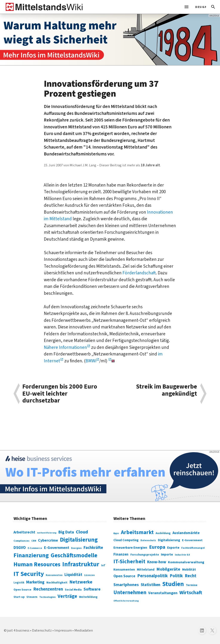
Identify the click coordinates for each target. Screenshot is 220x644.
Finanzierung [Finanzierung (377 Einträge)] (31, 555)
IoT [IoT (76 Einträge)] (103, 565)
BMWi (91, 361)
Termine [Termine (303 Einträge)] (192, 585)
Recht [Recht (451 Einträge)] (191, 576)
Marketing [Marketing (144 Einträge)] (35, 582)
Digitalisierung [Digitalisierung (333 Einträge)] (169, 540)
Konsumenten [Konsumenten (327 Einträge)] (124, 570)
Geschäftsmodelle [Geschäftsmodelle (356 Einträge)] (74, 555)
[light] (199, 7)
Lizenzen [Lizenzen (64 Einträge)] (89, 575)
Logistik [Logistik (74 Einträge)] (19, 583)
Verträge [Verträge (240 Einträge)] (67, 596)
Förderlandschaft (139, 273)
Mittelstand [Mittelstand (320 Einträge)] (146, 570)
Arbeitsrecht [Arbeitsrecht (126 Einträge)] (24, 532)
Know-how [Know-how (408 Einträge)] (157, 562)
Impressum (63, 630)
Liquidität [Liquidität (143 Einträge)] (73, 575)
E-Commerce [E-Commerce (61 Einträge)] (35, 548)
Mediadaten (84, 630)
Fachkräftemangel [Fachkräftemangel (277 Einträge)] (193, 548)
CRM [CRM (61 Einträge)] (34, 541)
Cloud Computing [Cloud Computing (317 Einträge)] (126, 540)
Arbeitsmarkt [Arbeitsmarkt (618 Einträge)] (137, 532)
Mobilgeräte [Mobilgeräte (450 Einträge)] (168, 569)
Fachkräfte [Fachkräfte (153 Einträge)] (93, 548)
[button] (213, 7)
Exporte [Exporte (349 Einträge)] (173, 548)
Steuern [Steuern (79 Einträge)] (32, 597)
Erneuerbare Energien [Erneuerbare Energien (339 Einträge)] (130, 548)
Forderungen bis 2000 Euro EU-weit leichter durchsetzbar (60, 394)
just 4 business (18, 630)
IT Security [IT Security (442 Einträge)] (29, 574)
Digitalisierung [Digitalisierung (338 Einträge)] (79, 540)
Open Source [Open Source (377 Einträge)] (124, 576)
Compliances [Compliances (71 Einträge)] (21, 541)
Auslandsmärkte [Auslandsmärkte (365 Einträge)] (186, 533)
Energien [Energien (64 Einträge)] (76, 548)
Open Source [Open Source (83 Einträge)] (22, 590)
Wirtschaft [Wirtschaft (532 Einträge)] (191, 593)
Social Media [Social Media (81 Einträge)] (73, 590)
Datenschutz (42, 630)
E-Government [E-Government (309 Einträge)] (192, 540)
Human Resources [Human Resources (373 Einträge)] (37, 564)
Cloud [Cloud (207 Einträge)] (82, 532)
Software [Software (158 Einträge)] (92, 589)
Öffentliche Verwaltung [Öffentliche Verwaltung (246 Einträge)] (126, 601)
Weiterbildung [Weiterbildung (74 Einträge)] (88, 597)
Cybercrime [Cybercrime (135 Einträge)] (48, 540)
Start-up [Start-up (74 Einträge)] (19, 597)
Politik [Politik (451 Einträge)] (176, 576)
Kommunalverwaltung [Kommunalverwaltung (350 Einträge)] (186, 562)
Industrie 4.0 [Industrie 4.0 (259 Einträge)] (182, 555)
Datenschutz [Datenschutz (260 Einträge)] (148, 540)
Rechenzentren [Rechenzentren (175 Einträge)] (48, 589)
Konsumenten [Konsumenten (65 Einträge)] (54, 575)
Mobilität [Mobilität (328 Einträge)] (189, 570)
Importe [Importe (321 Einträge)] (167, 555)
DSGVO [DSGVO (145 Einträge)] (20, 548)
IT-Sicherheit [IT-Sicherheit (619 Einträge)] (129, 562)
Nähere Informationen (65, 347)
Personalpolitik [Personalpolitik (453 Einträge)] (153, 576)
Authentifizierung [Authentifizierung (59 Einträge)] (47, 533)
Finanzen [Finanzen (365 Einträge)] (121, 554)
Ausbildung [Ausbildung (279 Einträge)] (163, 533)
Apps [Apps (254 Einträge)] (116, 533)
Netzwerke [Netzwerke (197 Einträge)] (81, 582)
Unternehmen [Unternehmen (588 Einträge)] (130, 593)
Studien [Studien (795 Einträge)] (173, 584)
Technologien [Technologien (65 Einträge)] (47, 597)
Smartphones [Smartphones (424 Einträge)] (126, 585)
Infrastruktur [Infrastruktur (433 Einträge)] (81, 564)
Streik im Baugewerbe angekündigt (167, 391)
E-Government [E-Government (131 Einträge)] (57, 548)
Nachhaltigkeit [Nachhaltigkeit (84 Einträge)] (57, 583)
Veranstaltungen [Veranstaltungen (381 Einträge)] (163, 593)
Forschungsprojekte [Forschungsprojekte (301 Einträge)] (145, 555)
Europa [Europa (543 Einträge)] (157, 547)
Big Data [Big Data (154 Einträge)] (66, 532)
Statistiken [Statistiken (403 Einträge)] (150, 585)
